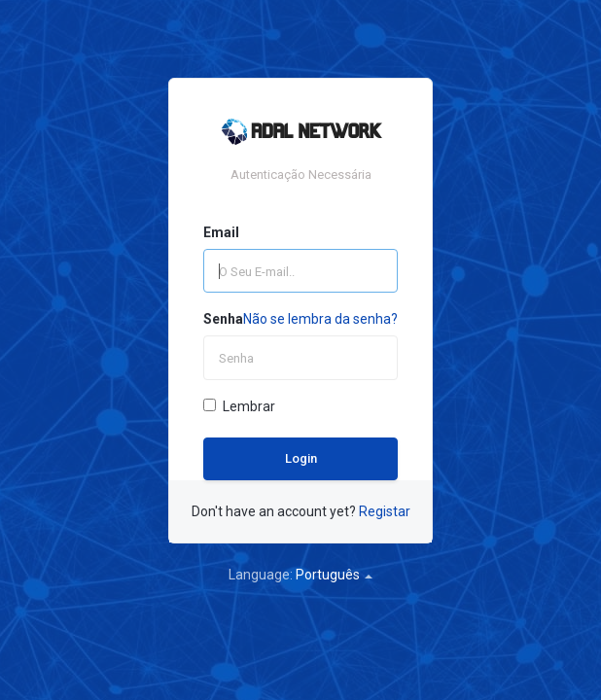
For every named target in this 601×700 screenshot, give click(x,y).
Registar (385, 511)
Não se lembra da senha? (320, 319)
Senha (223, 319)
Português (334, 575)
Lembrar (239, 406)
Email (221, 232)
